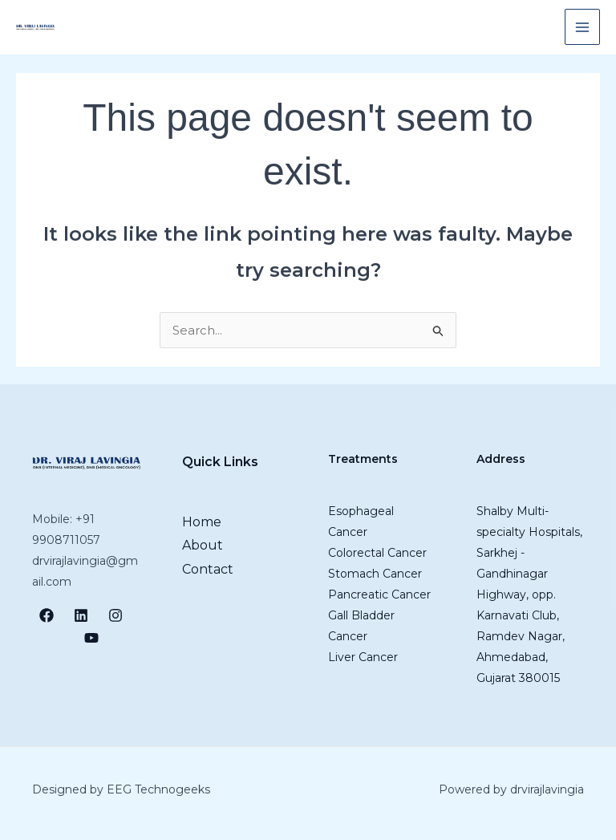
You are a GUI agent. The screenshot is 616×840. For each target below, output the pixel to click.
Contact (208, 569)
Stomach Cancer (375, 574)
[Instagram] (115, 615)
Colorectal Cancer (377, 553)
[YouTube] (91, 638)
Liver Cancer (363, 657)
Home (202, 522)
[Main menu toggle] (583, 27)
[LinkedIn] (81, 615)
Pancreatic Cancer (379, 594)
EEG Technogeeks (158, 789)
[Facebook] (47, 615)
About (203, 545)
